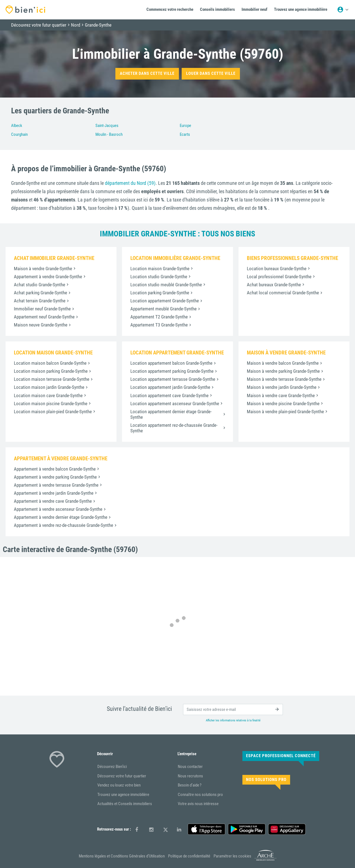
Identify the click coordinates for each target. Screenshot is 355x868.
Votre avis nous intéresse (198, 804)
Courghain (19, 134)
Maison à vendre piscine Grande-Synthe (283, 404)
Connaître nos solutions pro (200, 795)
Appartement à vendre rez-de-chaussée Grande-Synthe (64, 525)
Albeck (17, 126)
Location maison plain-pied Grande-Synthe (53, 412)
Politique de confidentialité (189, 856)
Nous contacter (190, 767)
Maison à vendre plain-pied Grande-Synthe (285, 412)
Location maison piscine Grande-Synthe (51, 404)
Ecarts (185, 134)
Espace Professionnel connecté (281, 756)
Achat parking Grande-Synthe (40, 293)
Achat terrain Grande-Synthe (40, 301)
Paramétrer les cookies (232, 856)
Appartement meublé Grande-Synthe (163, 309)
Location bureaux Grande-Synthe (277, 269)
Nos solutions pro (266, 780)
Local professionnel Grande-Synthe (279, 277)
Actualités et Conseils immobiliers (125, 804)
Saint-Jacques (107, 126)
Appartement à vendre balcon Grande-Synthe (55, 469)
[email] (233, 709)
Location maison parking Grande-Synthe (51, 371)
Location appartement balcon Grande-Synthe (171, 363)
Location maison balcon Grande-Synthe (50, 363)
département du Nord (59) (130, 183)
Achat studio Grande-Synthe (40, 285)
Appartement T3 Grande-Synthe (159, 325)
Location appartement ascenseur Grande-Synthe (175, 404)
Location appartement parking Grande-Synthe (172, 371)
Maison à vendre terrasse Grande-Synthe (284, 379)
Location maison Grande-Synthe (160, 269)
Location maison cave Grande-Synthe (48, 395)
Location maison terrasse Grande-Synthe (52, 379)
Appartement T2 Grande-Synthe (159, 317)
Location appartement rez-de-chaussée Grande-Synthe (174, 428)
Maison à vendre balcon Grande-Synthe (283, 363)
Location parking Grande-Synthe (160, 293)
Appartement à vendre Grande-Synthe (48, 277)
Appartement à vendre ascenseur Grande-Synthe (58, 509)
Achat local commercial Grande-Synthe (283, 293)
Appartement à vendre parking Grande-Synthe (55, 477)
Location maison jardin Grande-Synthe (49, 387)
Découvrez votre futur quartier (122, 776)
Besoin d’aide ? (190, 785)
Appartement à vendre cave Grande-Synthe (53, 501)
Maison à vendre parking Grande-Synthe (283, 371)
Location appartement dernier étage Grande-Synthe (171, 414)
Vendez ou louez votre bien (119, 785)
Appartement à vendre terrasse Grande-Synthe (56, 485)
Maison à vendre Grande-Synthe (43, 269)
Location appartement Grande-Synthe (165, 301)
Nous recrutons (190, 776)
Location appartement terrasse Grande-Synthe (173, 379)
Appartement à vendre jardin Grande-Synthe (54, 493)
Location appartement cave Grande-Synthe (169, 395)
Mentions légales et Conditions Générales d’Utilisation (122, 856)
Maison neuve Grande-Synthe (41, 325)
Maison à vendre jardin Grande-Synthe (282, 387)
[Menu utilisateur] (343, 10)
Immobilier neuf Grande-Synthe (42, 309)
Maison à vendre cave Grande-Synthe (281, 395)
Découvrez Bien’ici (112, 767)
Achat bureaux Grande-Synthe (274, 285)
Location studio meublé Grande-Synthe (166, 285)
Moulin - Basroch (109, 134)
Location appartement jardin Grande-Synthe (170, 387)
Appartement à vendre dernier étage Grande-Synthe (61, 517)
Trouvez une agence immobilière (123, 795)
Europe (185, 126)
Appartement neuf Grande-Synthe (44, 317)
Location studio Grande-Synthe (159, 277)
